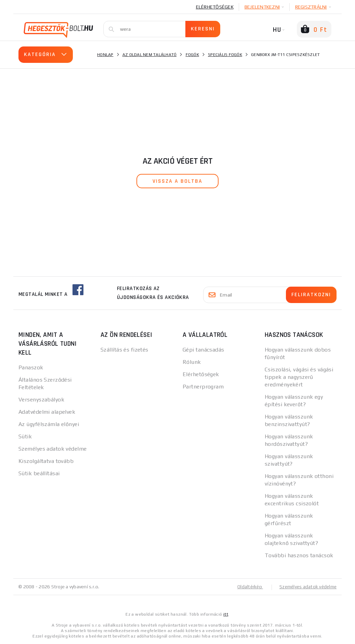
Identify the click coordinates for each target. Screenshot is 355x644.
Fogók (192, 55)
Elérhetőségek (215, 7)
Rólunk (192, 362)
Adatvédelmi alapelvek (47, 412)
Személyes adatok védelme (53, 449)
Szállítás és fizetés (124, 350)
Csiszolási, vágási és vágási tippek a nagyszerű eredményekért (299, 377)
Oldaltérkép (246, 587)
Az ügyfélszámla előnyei (49, 424)
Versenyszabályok (41, 400)
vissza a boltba (177, 181)
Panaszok (31, 367)
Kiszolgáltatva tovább (46, 461)
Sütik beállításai (39, 473)
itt (226, 614)
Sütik (25, 436)
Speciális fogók (225, 55)
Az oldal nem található (150, 55)
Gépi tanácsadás (203, 350)
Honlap (105, 55)
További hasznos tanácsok (299, 555)
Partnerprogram (203, 387)
